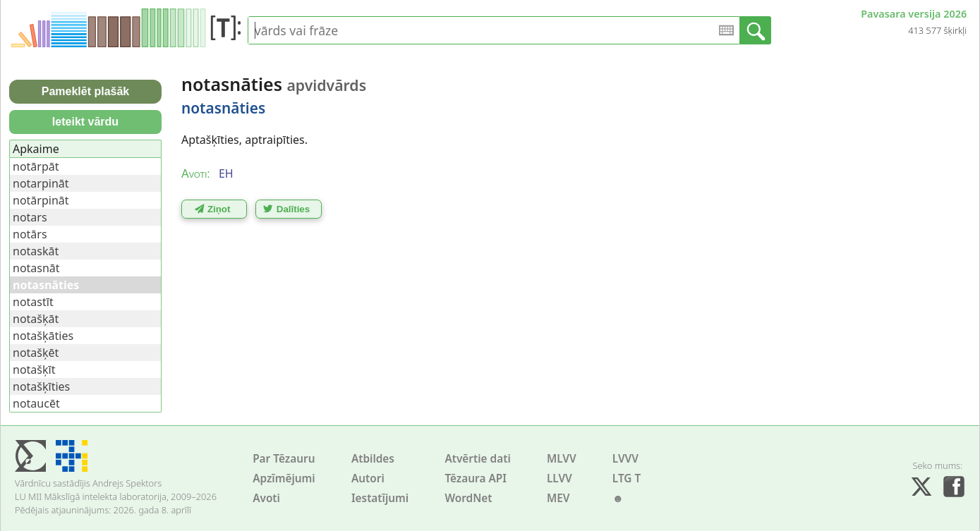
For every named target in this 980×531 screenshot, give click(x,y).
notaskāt (36, 251)
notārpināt (41, 200)
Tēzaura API (476, 478)
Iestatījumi (380, 498)
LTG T (627, 478)
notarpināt (41, 183)
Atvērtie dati (477, 459)
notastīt (33, 302)
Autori (368, 478)
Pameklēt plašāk (86, 91)
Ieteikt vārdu (85, 122)
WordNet (468, 498)
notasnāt (36, 268)
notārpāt (36, 166)
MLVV (562, 459)
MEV (558, 498)
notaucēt (36, 403)
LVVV (625, 459)
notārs (30, 234)
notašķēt (36, 353)
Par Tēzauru (284, 459)
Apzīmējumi (284, 478)
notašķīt (34, 370)
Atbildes (373, 459)
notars (30, 217)
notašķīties (41, 386)
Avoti (266, 498)
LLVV (559, 478)
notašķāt (36, 319)
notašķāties (43, 336)
